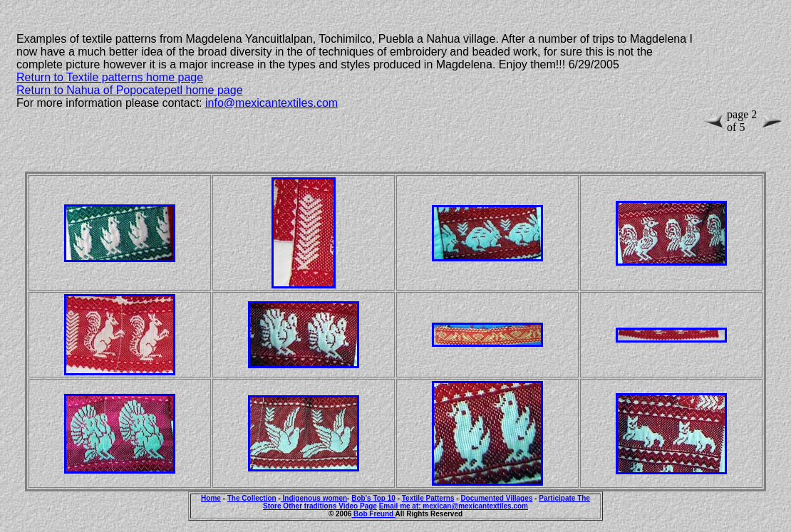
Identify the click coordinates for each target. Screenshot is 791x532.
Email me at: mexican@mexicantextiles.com (454, 506)
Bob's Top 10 (373, 498)
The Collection (252, 498)
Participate (558, 498)
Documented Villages (496, 498)
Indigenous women (314, 498)
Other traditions (311, 506)
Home (211, 498)
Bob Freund (373, 514)
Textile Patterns (428, 498)
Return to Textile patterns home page (110, 77)
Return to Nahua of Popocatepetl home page (130, 90)
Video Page (358, 506)
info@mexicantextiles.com (272, 103)
